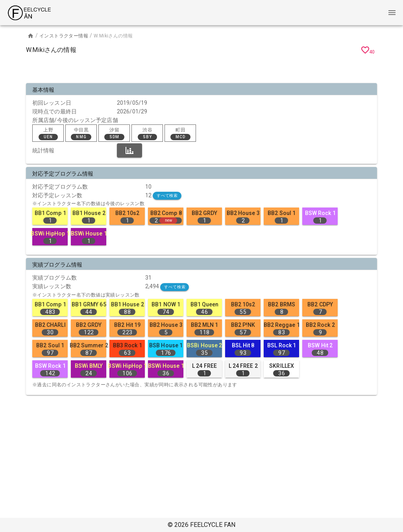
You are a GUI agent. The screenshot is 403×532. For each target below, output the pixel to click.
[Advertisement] (201, 70)
